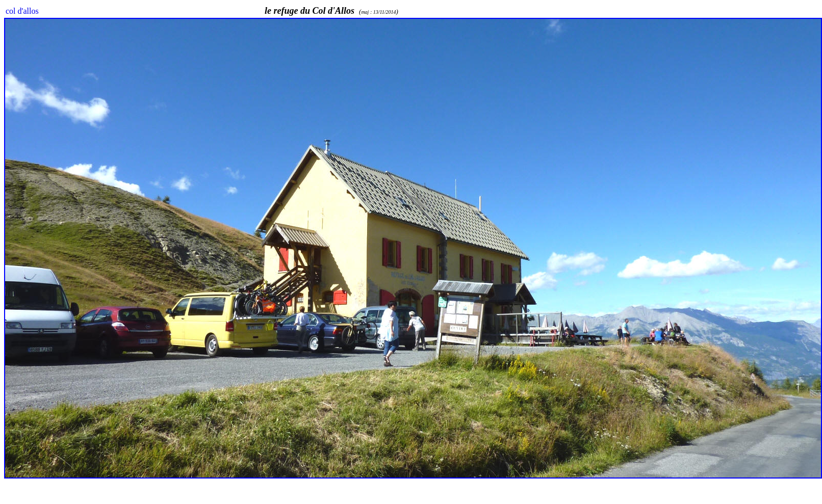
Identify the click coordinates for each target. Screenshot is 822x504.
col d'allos (22, 11)
